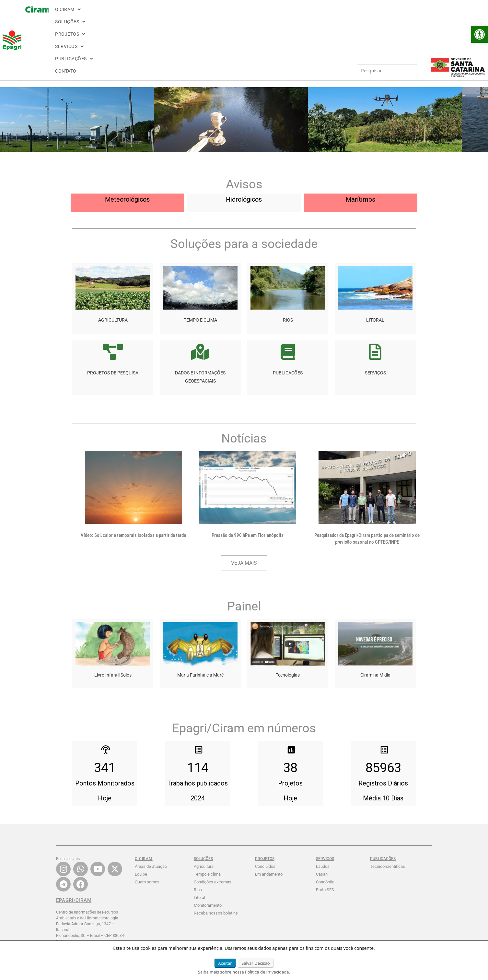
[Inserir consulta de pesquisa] (349, 15)
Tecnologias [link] (288, 620)
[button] (117, 15)
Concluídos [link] (265, 811)
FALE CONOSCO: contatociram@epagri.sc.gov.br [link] (83, 928)
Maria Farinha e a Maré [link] (200, 620)
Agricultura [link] (204, 811)
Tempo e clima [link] (207, 819)
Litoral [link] (199, 842)
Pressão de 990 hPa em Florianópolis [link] (248, 480)
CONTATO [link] (290, 15)
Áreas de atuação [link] (151, 811)
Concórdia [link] (325, 827)
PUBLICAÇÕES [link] (256, 15)
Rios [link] (198, 834)
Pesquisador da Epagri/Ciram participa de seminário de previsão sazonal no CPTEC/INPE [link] (367, 483)
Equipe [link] (141, 819)
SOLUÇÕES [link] (150, 15)
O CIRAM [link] (117, 15)
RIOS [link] (288, 265)
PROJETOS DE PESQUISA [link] (113, 317)
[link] (480, 34)
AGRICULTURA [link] (113, 265)
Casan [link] (322, 819)
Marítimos (360, 144)
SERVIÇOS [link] (218, 15)
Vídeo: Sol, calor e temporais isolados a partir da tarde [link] (133, 480)
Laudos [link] (323, 811)
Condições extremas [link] (213, 827)
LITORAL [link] (375, 265)
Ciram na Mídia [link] (375, 620)
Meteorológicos (127, 144)
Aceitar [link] (225, 963)
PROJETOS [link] (185, 15)
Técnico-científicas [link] (388, 811)
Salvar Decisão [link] (256, 963)
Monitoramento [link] (208, 850)
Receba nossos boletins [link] (216, 858)
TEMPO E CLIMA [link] (200, 265)
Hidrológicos (244, 144)
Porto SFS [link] (325, 834)
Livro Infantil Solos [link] (113, 620)
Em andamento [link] (269, 819)
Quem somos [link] (147, 827)
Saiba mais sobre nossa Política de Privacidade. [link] (244, 972)
